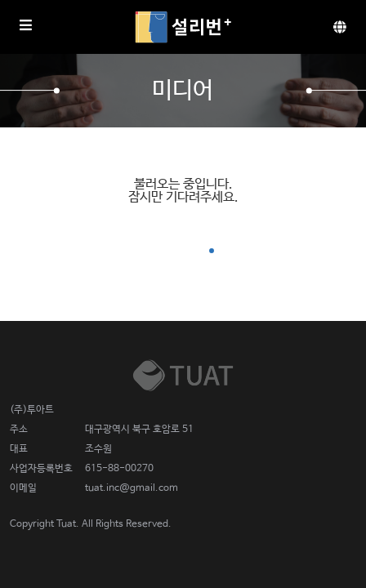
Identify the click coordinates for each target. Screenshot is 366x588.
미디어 (183, 91)
